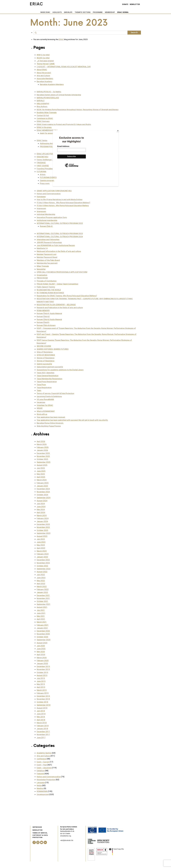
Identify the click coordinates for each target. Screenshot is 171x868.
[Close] (118, 131)
